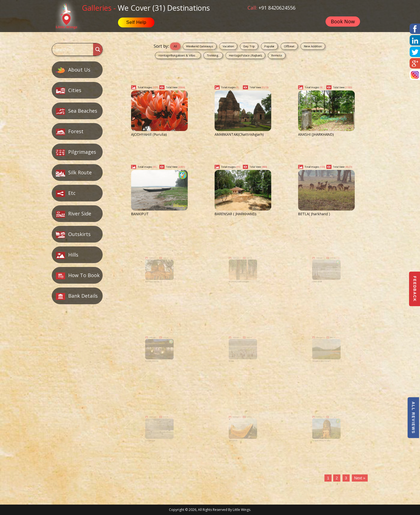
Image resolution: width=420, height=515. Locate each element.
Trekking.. (223, 54)
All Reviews (413, 418)
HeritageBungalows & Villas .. (199, 54)
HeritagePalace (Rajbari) (245, 54)
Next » (360, 478)
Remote (266, 54)
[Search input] (72, 49)
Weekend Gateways (214, 48)
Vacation (233, 48)
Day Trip (247, 48)
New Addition (290, 48)
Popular (261, 48)
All (197, 48)
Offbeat (274, 48)
